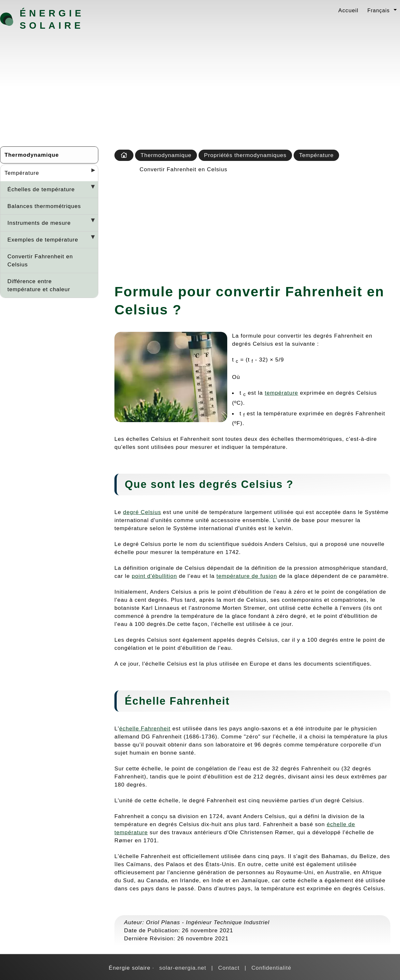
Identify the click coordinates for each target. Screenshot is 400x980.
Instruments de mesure (39, 223)
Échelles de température (41, 189)
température (281, 393)
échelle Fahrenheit (145, 728)
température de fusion (247, 576)
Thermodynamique (32, 155)
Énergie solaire (52, 19)
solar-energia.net (183, 968)
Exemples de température (43, 240)
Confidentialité (271, 968)
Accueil (348, 10)
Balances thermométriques (44, 206)
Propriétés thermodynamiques (245, 155)
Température (22, 173)
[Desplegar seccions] (91, 172)
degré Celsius (142, 512)
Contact (229, 968)
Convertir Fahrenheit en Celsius (40, 260)
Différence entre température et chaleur (39, 285)
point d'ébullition (155, 576)
